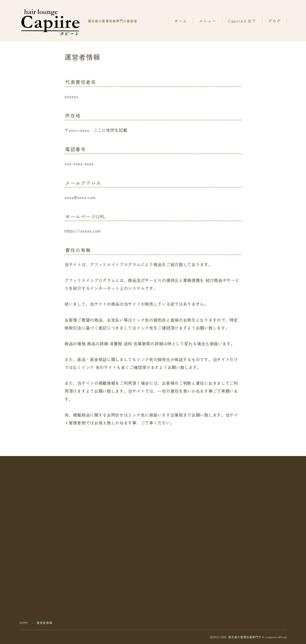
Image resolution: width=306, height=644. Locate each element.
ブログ (274, 21)
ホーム (181, 21)
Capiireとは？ (242, 21)
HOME (24, 623)
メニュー (208, 21)
